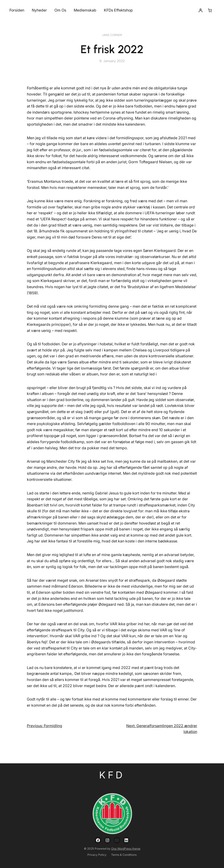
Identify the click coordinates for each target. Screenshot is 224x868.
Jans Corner (112, 35)
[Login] (200, 10)
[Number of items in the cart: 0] (210, 10)
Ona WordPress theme (126, 849)
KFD (112, 775)
